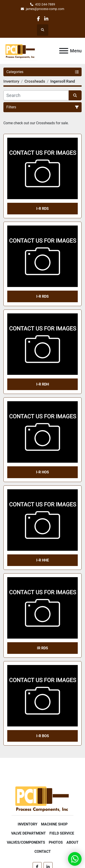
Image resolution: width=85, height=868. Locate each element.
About (72, 842)
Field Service (62, 833)
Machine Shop (54, 824)
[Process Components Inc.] (42, 798)
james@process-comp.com (45, 9)
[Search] (36, 95)
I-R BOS (43, 736)
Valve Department (28, 833)
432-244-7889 (45, 4)
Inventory (28, 824)
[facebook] (38, 19)
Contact (43, 852)
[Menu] (64, 51)
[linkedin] (46, 19)
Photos (56, 842)
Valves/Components (26, 842)
